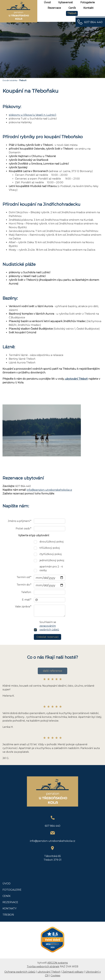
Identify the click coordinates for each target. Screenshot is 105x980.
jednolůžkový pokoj (52, 560)
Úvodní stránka (10, 80)
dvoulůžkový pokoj (51, 542)
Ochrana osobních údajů (20, 972)
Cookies (55, 976)
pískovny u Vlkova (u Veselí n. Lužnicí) (33, 115)
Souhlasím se (49, 626)
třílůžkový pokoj (50, 548)
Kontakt (88, 8)
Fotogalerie (88, 2)
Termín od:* (24, 577)
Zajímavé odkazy (73, 972)
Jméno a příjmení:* (20, 521)
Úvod (47, 2)
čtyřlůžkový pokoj (51, 554)
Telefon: (26, 592)
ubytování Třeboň (76, 379)
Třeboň (72, 13)
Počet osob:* (24, 529)
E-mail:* (27, 600)
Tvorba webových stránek (43, 967)
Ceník (72, 8)
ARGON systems (58, 963)
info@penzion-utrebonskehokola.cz (49, 490)
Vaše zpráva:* (23, 607)
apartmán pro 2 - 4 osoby (51, 568)
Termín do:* (24, 585)
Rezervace (54, 8)
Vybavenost (66, 2)
